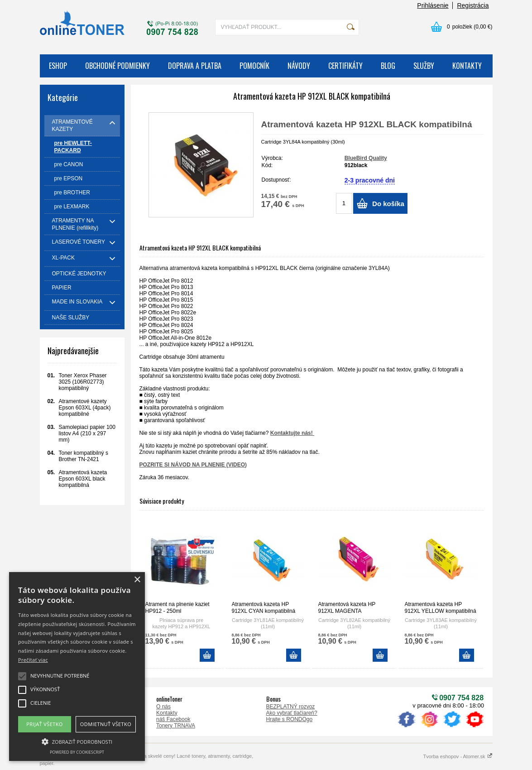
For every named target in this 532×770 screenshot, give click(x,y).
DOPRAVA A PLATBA (195, 66)
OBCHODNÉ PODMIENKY (117, 66)
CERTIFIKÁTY (345, 66)
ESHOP (58, 66)
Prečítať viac (33, 660)
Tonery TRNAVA (176, 726)
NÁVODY (299, 66)
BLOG (388, 66)
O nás (163, 707)
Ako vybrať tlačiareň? (292, 713)
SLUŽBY (424, 66)
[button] (77, 741)
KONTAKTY (467, 66)
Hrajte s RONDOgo (290, 719)
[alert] (77, 667)
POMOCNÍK (254, 66)
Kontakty (167, 713)
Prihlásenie (433, 5)
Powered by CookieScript (77, 752)
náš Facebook (173, 719)
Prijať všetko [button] (45, 724)
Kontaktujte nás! (292, 433)
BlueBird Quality (366, 158)
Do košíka (388, 204)
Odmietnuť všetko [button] (106, 724)
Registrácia (473, 5)
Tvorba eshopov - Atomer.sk (458, 756)
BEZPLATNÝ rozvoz (291, 707)
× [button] (137, 580)
